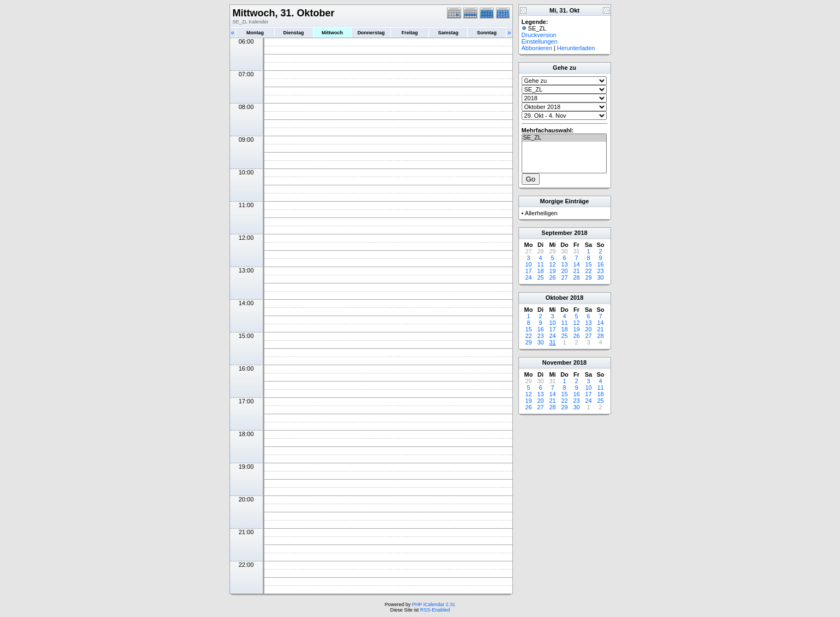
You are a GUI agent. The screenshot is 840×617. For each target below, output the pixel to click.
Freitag (410, 33)
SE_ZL (564, 138)
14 (576, 264)
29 (588, 277)
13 (564, 264)
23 (600, 271)
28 (576, 277)
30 (600, 277)
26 (552, 277)
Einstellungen (540, 41)
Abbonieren (537, 48)
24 (528, 277)
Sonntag (487, 33)
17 (528, 271)
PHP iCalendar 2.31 (434, 604)
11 (540, 264)
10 (528, 264)
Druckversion (539, 35)
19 (552, 271)
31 (552, 342)
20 (564, 271)
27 (564, 277)
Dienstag (294, 33)
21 (576, 271)
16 (600, 264)
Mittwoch (332, 33)
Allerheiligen (541, 213)
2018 (581, 233)
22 (588, 271)
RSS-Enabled (435, 610)
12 (552, 264)
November (557, 362)
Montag (255, 33)
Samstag (448, 33)
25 (540, 277)
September (557, 233)
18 (540, 271)
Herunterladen (576, 48)
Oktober (557, 298)
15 (588, 264)
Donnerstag (371, 33)
